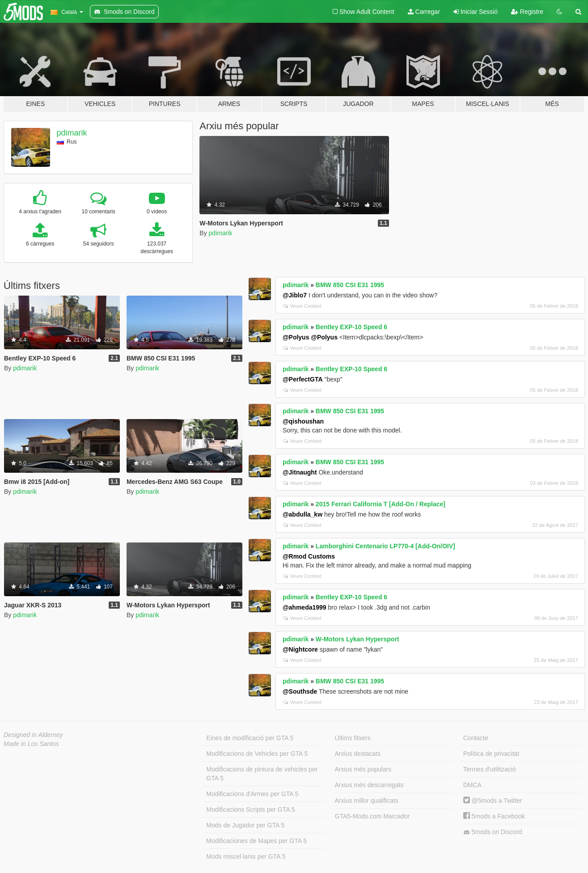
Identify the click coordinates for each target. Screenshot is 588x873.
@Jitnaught (300, 472)
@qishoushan (303, 421)
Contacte (476, 738)
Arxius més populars (363, 769)
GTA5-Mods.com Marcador (372, 816)
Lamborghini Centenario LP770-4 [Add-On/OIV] (385, 546)
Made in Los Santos (31, 744)
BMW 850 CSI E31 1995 (350, 285)
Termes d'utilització (490, 769)
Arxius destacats (358, 754)
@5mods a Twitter (493, 801)
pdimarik (72, 133)
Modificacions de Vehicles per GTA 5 (257, 754)
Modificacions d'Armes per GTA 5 (252, 794)
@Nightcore (300, 649)
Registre (527, 12)
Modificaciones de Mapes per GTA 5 (256, 841)
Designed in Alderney (33, 735)
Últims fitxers (353, 738)
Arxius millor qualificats (367, 801)
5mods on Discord (493, 832)
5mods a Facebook (494, 816)
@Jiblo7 (295, 295)
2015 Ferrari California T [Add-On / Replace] (381, 504)
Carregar (424, 12)
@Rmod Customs (309, 556)
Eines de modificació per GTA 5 (250, 738)
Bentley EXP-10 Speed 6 (351, 327)
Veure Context (302, 306)
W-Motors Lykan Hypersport (357, 639)
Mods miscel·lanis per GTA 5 (246, 856)
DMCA (472, 785)
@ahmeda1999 (305, 607)
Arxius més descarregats (369, 785)
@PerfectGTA (303, 379)
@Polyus (296, 337)
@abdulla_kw (302, 514)
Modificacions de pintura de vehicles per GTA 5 (262, 774)
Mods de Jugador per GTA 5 (245, 825)
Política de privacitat (491, 754)
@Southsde (300, 691)
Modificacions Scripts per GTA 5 (250, 809)
